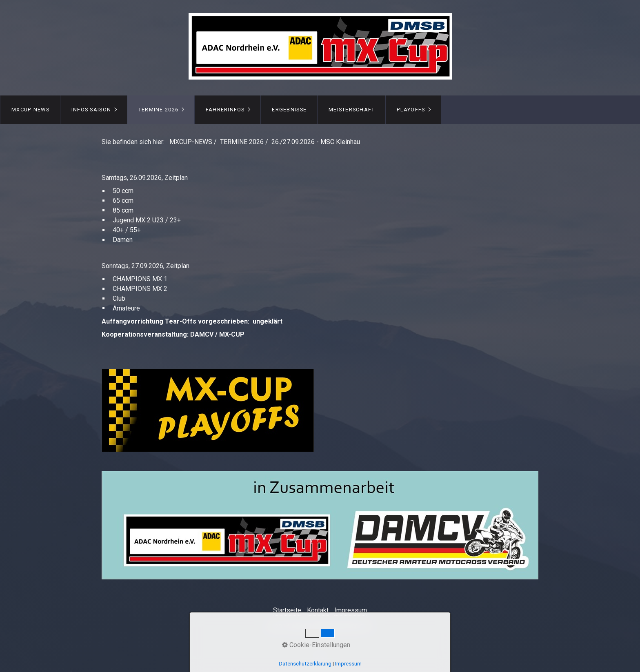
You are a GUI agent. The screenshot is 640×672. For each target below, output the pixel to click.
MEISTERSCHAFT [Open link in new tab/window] (352, 110)
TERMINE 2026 (158, 110)
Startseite (287, 610)
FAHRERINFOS (225, 110)
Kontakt (318, 610)
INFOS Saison (91, 110)
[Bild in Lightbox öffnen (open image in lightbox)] (320, 525)
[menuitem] (30, 110)
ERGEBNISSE (289, 110)
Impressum (351, 610)
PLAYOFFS (411, 110)
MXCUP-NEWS (30, 110)
